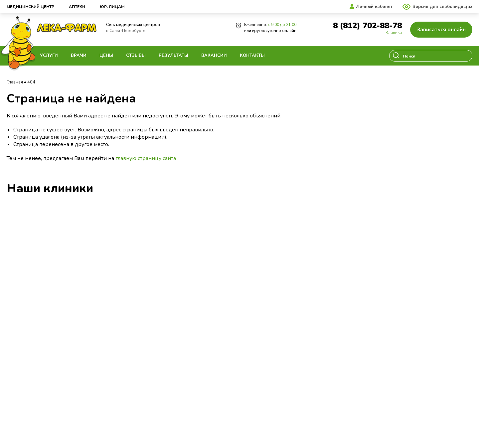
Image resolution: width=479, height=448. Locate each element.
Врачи (79, 56)
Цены (106, 56)
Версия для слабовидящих (442, 7)
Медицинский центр (30, 7)
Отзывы (136, 56)
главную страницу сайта (146, 158)
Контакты (252, 56)
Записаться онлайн (441, 30)
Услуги (49, 56)
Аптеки (77, 7)
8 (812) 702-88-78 (367, 26)
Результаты (173, 56)
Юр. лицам (112, 7)
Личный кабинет (374, 7)
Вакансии (214, 56)
